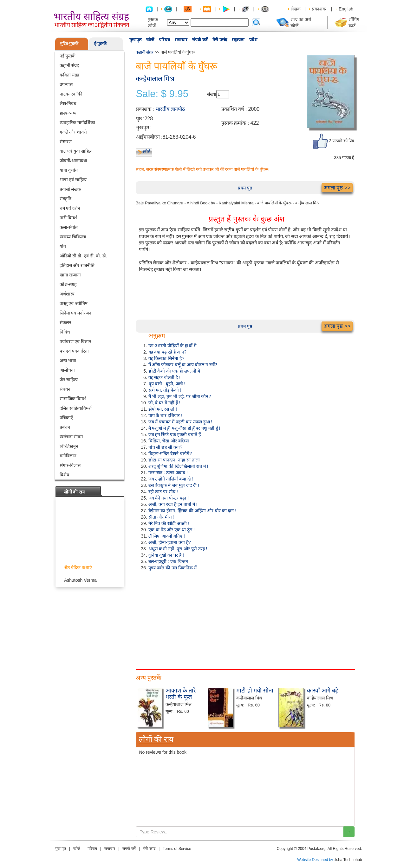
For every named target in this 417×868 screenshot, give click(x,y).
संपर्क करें (200, 40)
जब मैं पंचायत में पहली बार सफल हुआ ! (180, 422)
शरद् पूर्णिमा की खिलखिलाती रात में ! (178, 466)
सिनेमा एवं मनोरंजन (76, 313)
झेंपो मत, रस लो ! (163, 409)
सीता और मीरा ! (162, 517)
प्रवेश (253, 40)
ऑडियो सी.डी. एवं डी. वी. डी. (83, 256)
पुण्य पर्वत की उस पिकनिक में (173, 568)
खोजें (150, 40)
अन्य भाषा (68, 361)
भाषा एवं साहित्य (73, 180)
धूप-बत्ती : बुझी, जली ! (167, 384)
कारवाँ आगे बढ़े (323, 691)
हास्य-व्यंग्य (68, 113)
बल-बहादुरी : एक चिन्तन (168, 561)
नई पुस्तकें (68, 56)
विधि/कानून (69, 446)
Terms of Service (177, 849)
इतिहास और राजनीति (77, 265)
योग (63, 246)
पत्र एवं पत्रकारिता (74, 351)
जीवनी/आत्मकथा (74, 161)
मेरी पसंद (220, 40)
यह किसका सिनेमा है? (166, 358)
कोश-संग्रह (68, 284)
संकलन (65, 322)
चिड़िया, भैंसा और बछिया (169, 441)
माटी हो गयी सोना (255, 691)
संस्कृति (65, 199)
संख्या (212, 94)
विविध (65, 332)
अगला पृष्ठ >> (337, 188)
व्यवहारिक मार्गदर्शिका (78, 123)
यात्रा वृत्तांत (69, 170)
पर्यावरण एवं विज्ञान (76, 341)
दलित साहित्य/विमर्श (76, 408)
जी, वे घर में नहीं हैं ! (164, 403)
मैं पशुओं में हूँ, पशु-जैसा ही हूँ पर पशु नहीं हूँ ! (184, 428)
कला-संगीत (69, 227)
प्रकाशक (319, 9)
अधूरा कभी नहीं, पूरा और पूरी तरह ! (178, 549)
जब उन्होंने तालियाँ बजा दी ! (171, 479)
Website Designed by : (316, 860)
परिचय (164, 40)
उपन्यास (66, 84)
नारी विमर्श (68, 218)
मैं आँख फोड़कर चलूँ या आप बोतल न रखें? (183, 365)
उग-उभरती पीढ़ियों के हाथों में (172, 346)
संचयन (65, 389)
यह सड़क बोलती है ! (164, 377)
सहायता (238, 40)
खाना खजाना (70, 275)
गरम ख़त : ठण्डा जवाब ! (168, 473)
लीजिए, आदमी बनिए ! (167, 536)
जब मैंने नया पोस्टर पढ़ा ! (169, 498)
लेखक (296, 9)
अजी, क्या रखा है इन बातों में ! (173, 504)
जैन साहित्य (69, 380)
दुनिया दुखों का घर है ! (166, 555)
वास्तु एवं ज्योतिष (74, 303)
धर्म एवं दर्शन (70, 208)
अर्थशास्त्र (67, 294)
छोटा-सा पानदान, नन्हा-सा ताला (174, 460)
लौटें (147, 152)
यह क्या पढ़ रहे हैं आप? (167, 352)
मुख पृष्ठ (136, 40)
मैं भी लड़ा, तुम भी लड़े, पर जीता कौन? (180, 396)
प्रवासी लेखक (70, 189)
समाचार (181, 40)
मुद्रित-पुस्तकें (69, 44)
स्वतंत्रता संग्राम (71, 437)
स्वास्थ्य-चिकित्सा (73, 237)
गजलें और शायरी (73, 132)
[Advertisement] (245, 619)
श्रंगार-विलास (70, 465)
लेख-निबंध (68, 103)
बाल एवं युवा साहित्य (76, 151)
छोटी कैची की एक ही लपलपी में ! (176, 371)
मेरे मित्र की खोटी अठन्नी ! (169, 523)
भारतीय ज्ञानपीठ (170, 109)
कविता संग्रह (70, 75)
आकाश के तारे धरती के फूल (181, 694)
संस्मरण (66, 142)
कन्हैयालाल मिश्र (155, 79)
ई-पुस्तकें (100, 44)
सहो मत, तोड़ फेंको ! (165, 390)
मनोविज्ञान (68, 456)
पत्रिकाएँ (66, 418)
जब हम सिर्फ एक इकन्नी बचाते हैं (175, 434)
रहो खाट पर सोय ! (163, 492)
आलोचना (67, 370)
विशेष (64, 475)
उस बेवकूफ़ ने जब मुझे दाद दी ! (174, 485)
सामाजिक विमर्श (73, 399)
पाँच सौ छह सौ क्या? (165, 447)
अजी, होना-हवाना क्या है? (170, 542)
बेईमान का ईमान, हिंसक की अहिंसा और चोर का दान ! (192, 511)
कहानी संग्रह (69, 65)
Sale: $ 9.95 (162, 94)
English (346, 9)
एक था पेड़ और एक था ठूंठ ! (172, 530)
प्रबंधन (65, 427)
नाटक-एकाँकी (71, 94)
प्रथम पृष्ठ (245, 188)
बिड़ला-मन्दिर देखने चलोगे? (170, 454)
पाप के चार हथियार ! (165, 415)
